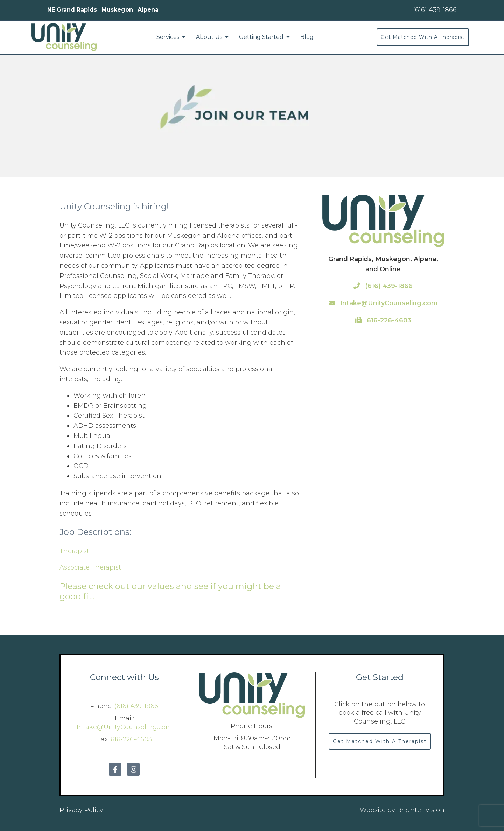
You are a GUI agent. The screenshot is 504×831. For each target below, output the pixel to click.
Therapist (74, 551)
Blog (307, 37)
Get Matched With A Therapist (423, 37)
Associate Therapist (90, 567)
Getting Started (261, 37)
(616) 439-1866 (383, 286)
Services (168, 37)
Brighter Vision (421, 810)
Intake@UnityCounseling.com (383, 303)
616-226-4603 (383, 320)
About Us (209, 37)
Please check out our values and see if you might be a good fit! (170, 591)
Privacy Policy (81, 810)
